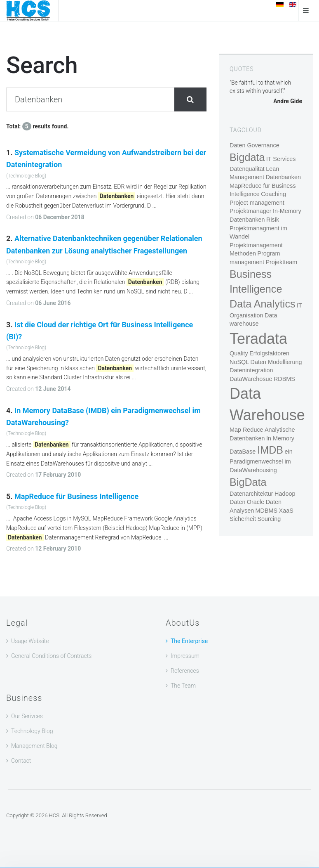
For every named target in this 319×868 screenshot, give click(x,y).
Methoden (243, 253)
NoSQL (239, 362)
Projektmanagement (256, 245)
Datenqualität (247, 169)
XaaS (286, 511)
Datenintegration (251, 370)
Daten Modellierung (276, 362)
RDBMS (284, 379)
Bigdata (247, 157)
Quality (239, 353)
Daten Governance (254, 145)
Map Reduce (246, 430)
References (185, 671)
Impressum (185, 656)
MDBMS (267, 511)
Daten (237, 502)
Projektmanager (251, 211)
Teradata (258, 339)
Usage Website (30, 641)
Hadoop (285, 494)
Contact (21, 761)
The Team (183, 686)
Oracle (256, 502)
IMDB (270, 450)
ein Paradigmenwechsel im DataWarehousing (261, 461)
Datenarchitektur (251, 494)
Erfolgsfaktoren (269, 353)
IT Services (281, 159)
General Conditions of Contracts (51, 656)
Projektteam (281, 262)
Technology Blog (32, 731)
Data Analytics (263, 304)
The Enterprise (189, 641)
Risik (273, 220)
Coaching (273, 194)
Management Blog (34, 746)
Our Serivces (27, 716)
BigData (248, 482)
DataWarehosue (251, 379)
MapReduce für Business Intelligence (76, 496)
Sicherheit (243, 519)
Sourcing (269, 519)
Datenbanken (283, 177)
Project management (257, 203)
